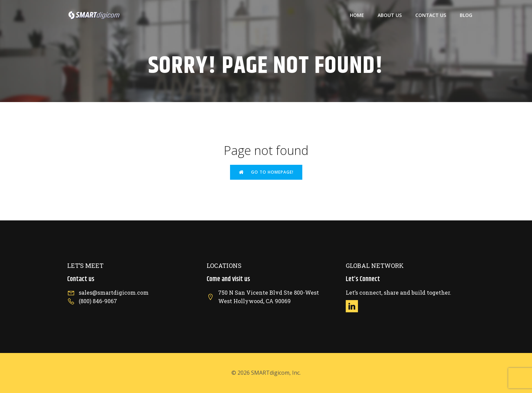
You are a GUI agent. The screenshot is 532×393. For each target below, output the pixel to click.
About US (390, 15)
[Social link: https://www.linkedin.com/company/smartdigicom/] (354, 306)
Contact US (431, 15)
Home (357, 15)
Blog (466, 15)
